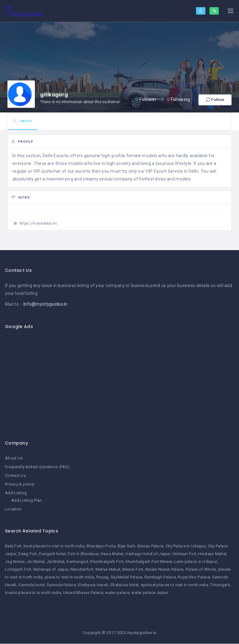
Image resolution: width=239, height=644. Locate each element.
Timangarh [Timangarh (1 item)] (220, 585)
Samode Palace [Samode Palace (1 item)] (61, 585)
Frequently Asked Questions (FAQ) (37, 467)
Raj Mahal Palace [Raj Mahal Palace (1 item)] (127, 577)
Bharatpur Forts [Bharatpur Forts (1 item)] (101, 546)
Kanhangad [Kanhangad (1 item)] (77, 562)
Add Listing (16, 493)
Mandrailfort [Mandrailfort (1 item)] (82, 570)
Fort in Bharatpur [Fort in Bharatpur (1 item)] (83, 554)
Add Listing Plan (26, 500)
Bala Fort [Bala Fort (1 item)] (13, 546)
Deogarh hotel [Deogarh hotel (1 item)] (52, 554)
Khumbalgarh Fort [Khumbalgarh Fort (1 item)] (107, 562)
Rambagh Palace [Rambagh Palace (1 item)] (160, 577)
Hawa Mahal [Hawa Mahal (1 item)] (112, 554)
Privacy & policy (20, 484)
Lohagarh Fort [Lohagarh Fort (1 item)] (18, 570)
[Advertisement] (119, 381)
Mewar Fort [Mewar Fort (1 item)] (133, 570)
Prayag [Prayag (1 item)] (103, 577)
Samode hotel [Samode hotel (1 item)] (31, 585)
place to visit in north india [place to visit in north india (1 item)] (69, 577)
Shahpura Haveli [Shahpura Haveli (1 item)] (93, 585)
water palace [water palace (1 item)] (117, 593)
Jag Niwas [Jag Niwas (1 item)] (15, 562)
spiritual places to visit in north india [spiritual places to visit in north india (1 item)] (174, 585)
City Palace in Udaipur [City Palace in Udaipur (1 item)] (186, 546)
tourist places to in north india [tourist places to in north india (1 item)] (33, 593)
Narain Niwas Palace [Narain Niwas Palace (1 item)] (164, 570)
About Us (14, 458)
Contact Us (15, 476)
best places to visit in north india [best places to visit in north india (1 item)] (54, 546)
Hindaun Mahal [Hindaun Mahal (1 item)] (212, 554)
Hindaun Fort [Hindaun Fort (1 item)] (184, 554)
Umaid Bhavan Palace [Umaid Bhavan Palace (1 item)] (83, 593)
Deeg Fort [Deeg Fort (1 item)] (28, 554)
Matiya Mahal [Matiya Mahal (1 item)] (108, 570)
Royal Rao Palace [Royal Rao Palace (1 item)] (194, 577)
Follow (213, 100)
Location (13, 509)
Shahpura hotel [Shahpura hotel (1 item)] (124, 585)
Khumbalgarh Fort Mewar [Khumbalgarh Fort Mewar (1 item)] (149, 562)
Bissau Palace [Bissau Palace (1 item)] (151, 546)
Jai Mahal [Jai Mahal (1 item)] (36, 562)
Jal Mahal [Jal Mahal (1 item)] (56, 562)
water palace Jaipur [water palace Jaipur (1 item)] (150, 593)
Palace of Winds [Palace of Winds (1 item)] (201, 570)
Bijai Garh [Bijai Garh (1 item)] (127, 546)
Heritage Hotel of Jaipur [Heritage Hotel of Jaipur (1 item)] (148, 554)
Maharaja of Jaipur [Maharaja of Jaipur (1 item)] (51, 570)
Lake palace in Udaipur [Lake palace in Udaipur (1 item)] (196, 562)
